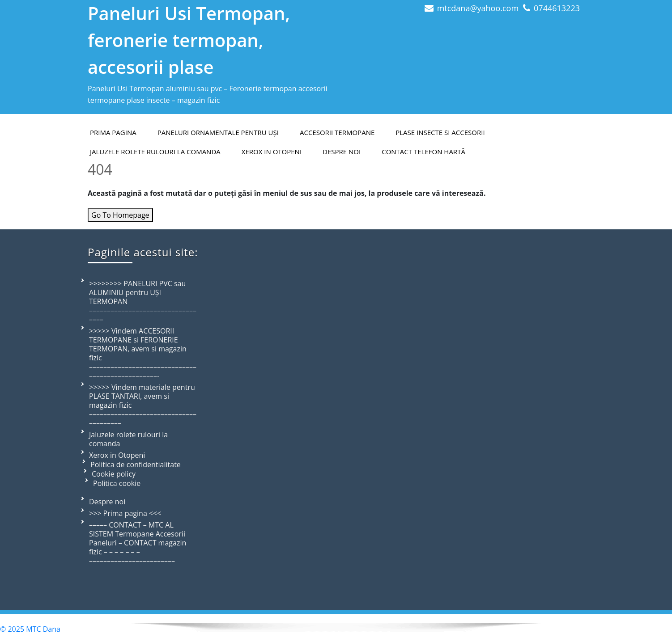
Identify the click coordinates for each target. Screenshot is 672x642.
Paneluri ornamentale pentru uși (218, 132)
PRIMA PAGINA (113, 132)
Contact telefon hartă (423, 152)
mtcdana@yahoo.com (478, 8)
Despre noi (107, 502)
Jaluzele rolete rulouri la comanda (155, 152)
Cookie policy (114, 474)
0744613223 (557, 8)
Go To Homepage (120, 215)
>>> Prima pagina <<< (125, 513)
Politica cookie (117, 483)
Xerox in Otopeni (272, 152)
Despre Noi (342, 152)
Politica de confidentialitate (136, 465)
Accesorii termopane (337, 132)
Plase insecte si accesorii (440, 132)
